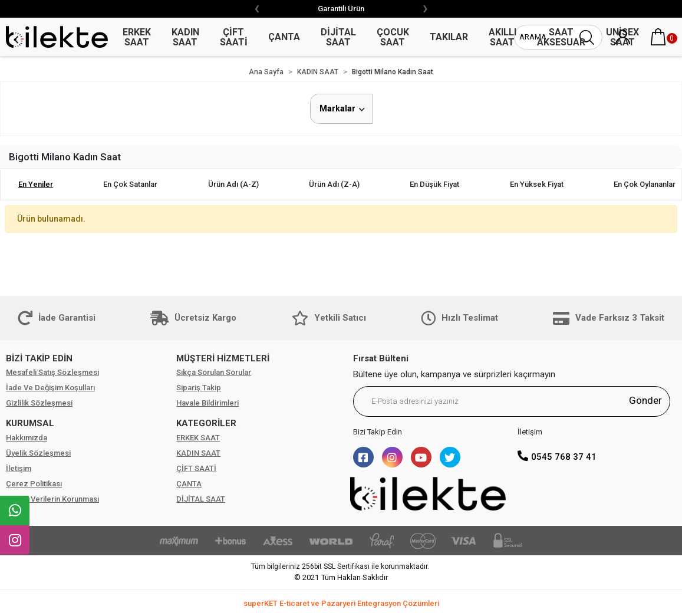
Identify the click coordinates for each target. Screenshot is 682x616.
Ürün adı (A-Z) (233, 184)
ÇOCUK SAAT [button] (393, 37)
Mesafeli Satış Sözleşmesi (52, 372)
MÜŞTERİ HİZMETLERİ (223, 358)
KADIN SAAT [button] (185, 37)
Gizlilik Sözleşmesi (39, 403)
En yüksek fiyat (537, 184)
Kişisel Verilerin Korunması (52, 499)
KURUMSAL (30, 423)
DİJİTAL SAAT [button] (338, 37)
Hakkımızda (27, 438)
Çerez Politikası (34, 484)
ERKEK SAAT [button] (137, 37)
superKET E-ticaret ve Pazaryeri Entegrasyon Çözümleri (341, 603)
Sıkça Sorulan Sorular (214, 372)
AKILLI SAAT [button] (503, 37)
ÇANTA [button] (284, 37)
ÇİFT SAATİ (196, 468)
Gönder (645, 400)
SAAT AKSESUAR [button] (561, 37)
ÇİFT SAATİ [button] (234, 37)
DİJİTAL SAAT (201, 499)
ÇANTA (189, 484)
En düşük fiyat (434, 184)
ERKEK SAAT (198, 438)
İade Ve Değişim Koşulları (50, 388)
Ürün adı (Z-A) (334, 184)
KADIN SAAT (198, 453)
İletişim (19, 468)
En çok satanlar (130, 184)
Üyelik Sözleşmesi (38, 453)
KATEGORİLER (206, 423)
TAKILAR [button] (449, 37)
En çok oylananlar (645, 184)
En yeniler (36, 184)
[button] (658, 37)
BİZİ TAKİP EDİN (39, 358)
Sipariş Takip (199, 388)
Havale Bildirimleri (207, 403)
